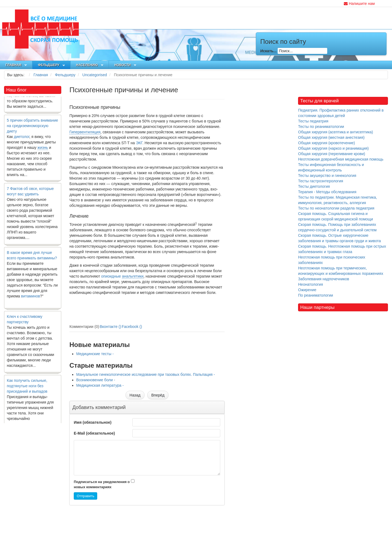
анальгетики (133, 276)
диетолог (22, 139)
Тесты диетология (314, 186)
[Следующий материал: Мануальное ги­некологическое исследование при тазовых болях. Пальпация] (158, 395)
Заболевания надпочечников (324, 279)
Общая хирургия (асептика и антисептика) (336, 132)
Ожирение (307, 290)
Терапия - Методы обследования (327, 192)
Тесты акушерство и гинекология (327, 176)
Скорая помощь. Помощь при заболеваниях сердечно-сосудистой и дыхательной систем (337, 227)
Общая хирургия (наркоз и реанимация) (333, 148)
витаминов (30, 298)
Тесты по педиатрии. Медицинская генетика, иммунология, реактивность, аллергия (338, 200)
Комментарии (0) (84, 327)
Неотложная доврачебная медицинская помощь (341, 159)
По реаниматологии (316, 295)
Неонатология (310, 284)
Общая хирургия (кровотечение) (327, 143)
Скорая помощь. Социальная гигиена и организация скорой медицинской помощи (336, 216)
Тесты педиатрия (313, 121)
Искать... (268, 51)
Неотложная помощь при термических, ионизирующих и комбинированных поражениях (341, 271)
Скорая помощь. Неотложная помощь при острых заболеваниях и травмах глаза (342, 249)
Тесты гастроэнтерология (321, 181)
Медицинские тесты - (95, 354)
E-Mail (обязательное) (94, 433)
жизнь (43, 149)
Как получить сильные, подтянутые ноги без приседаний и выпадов (27, 388)
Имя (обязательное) (93, 422)
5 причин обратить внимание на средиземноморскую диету (32, 128)
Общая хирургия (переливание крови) (332, 154)
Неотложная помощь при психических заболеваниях (332, 260)
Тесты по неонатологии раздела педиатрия (336, 208)
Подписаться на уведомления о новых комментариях (102, 484)
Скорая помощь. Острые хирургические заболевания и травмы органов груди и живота (339, 238)
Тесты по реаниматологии (321, 127)
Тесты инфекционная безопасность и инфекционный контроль (331, 167)
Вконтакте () (110, 327)
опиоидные (111, 276)
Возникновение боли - (96, 380)
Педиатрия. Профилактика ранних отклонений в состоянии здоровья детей (341, 113)
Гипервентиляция (85, 132)
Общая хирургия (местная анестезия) (331, 137)
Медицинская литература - (100, 385)
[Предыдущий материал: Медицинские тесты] (135, 395)
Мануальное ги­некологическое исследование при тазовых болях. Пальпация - (146, 374)
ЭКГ (139, 143)
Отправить (85, 496)
